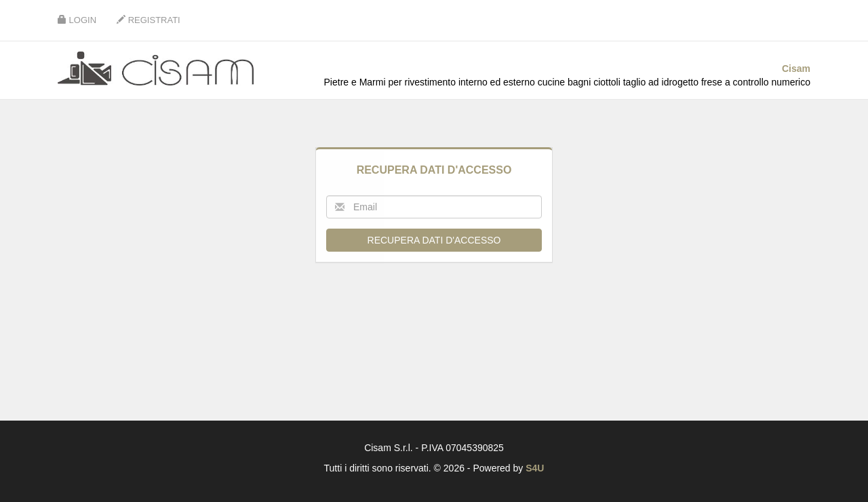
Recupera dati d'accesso (434, 240)
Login (77, 20)
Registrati (149, 20)
